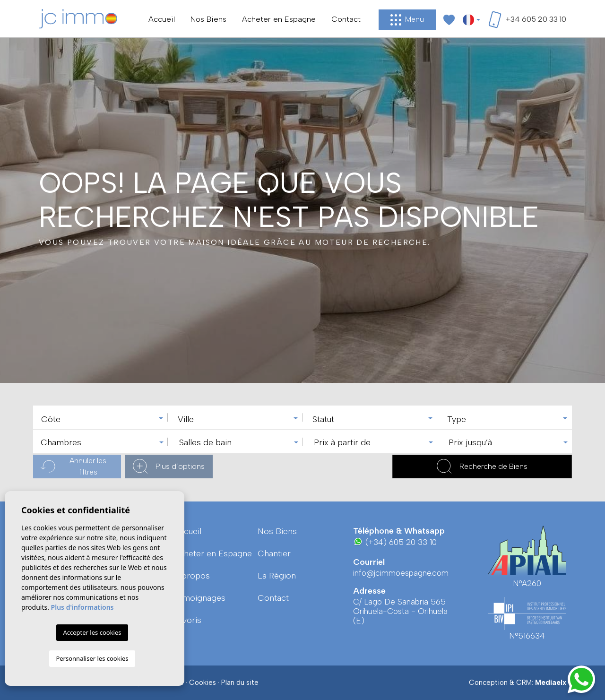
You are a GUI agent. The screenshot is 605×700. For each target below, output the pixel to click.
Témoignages (199, 598)
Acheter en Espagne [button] (279, 19)
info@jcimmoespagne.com (401, 573)
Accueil (162, 19)
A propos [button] (192, 576)
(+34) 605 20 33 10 (395, 542)
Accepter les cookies (92, 632)
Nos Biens (208, 19)
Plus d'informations (82, 607)
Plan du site (240, 683)
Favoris (187, 620)
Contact (346, 19)
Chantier (274, 553)
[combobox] (100, 417)
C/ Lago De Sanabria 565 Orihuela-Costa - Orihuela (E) (400, 611)
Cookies (203, 683)
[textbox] (103, 419)
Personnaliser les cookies (92, 658)
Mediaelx (551, 683)
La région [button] (277, 576)
